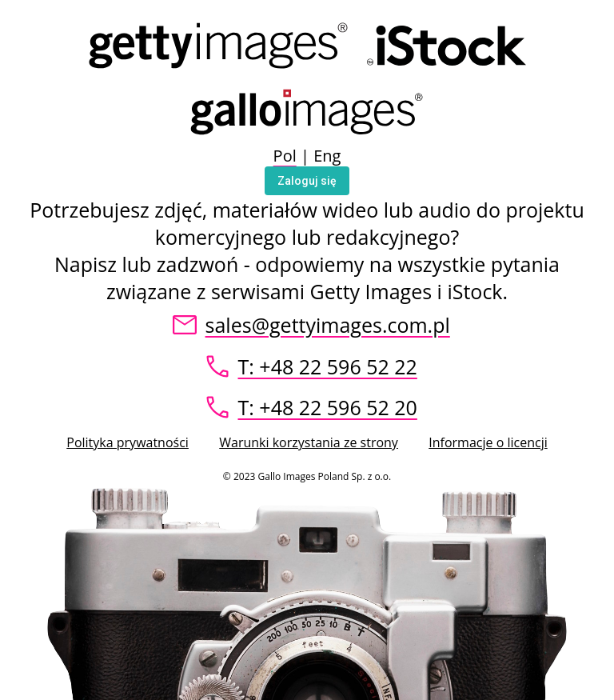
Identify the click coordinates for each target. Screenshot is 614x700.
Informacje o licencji (488, 442)
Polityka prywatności (128, 442)
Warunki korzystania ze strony (309, 442)
